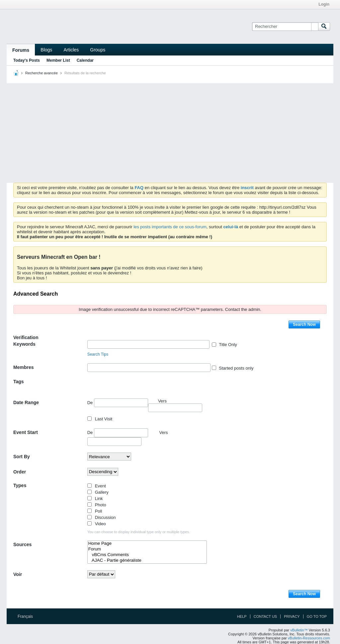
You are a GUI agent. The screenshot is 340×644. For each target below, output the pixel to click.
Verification (26, 337)
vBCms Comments (147, 555)
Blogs (46, 50)
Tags (19, 382)
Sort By (22, 457)
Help (242, 616)
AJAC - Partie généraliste (147, 561)
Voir (18, 574)
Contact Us (265, 616)
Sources (22, 544)
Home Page (147, 544)
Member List (58, 60)
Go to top (317, 616)
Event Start (26, 432)
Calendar (85, 60)
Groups (98, 50)
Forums (21, 50)
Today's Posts (27, 60)
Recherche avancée (42, 73)
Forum (147, 549)
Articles (71, 50)
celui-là (231, 227)
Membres (23, 367)
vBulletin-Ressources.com (309, 638)
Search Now (304, 324)
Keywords (24, 344)
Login (324, 4)
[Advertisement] (170, 133)
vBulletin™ (299, 630)
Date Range (26, 402)
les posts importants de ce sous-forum (170, 227)
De (118, 403)
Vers (164, 432)
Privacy (292, 616)
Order (20, 472)
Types (20, 485)
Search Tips (98, 354)
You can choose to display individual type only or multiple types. (139, 532)
